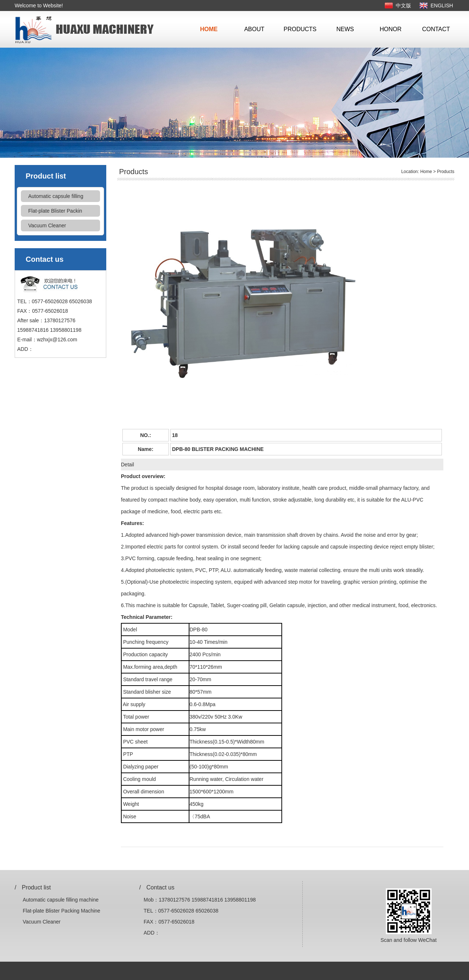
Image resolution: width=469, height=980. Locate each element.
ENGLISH (442, 5)
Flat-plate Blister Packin (55, 211)
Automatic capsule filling (56, 196)
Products (446, 172)
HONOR (391, 29)
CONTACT (436, 29)
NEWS (345, 29)
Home (426, 172)
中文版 (403, 5)
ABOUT (254, 29)
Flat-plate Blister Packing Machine (62, 911)
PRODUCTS (300, 29)
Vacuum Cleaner (47, 225)
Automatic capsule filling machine (61, 900)
